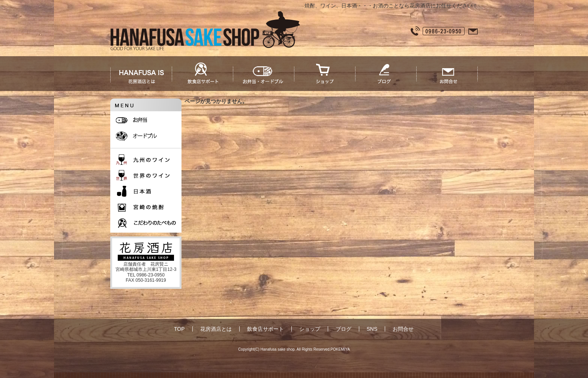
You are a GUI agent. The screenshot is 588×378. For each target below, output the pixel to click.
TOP (179, 329)
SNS (372, 329)
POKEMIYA (340, 349)
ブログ (343, 329)
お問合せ (403, 329)
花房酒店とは (216, 329)
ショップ (310, 329)
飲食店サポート (265, 329)
